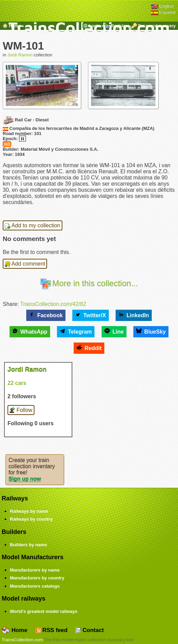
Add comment (25, 264)
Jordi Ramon (20, 55)
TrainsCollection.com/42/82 (53, 304)
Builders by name (28, 545)
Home (14, 630)
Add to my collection (33, 226)
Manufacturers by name (35, 570)
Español (163, 12)
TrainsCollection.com (22, 640)
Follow (21, 410)
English (162, 6)
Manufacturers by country (37, 578)
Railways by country (31, 519)
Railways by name (29, 511)
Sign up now (25, 479)
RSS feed (51, 630)
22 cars (17, 383)
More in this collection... (89, 283)
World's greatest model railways (44, 611)
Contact (90, 630)
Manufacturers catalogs (35, 586)
